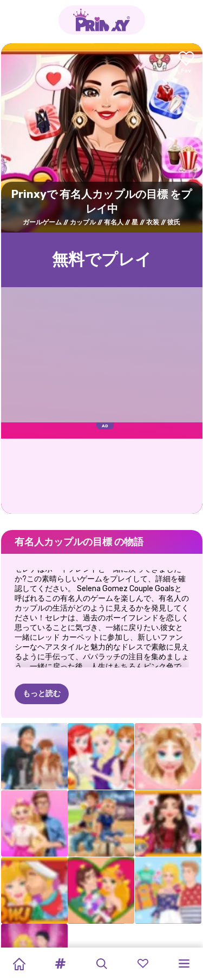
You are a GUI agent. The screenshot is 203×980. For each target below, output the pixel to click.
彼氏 (174, 222)
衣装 (153, 222)
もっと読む (42, 694)
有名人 (114, 222)
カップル (83, 222)
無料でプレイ (102, 260)
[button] (60, 964)
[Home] (19, 964)
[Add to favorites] (186, 63)
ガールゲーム (42, 222)
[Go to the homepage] (102, 20)
